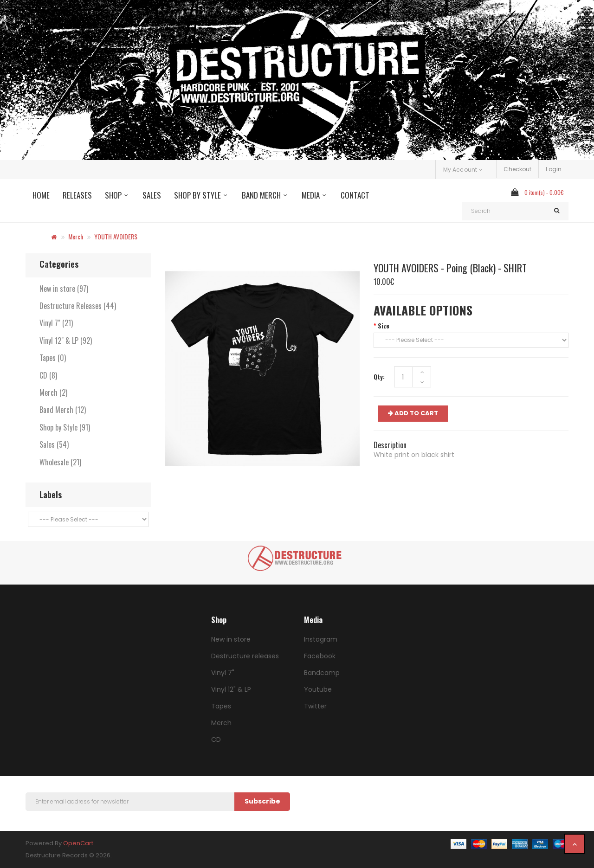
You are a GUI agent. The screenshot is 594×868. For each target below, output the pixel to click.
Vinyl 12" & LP (231, 689)
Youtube (318, 689)
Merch (76, 236)
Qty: (379, 377)
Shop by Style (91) (65, 427)
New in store (231, 639)
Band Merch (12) (63, 410)
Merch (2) (53, 392)
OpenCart (78, 843)
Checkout (517, 169)
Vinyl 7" (223, 673)
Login (554, 169)
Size (384, 326)
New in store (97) (64, 289)
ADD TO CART (413, 413)
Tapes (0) (53, 358)
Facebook (320, 656)
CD (216, 739)
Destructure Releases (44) (78, 306)
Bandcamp (322, 673)
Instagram (321, 639)
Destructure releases (245, 656)
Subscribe (262, 801)
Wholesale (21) (60, 462)
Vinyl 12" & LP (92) (66, 341)
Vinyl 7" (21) (56, 323)
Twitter (315, 706)
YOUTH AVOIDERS (116, 236)
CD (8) (48, 375)
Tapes (221, 706)
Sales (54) (54, 444)
